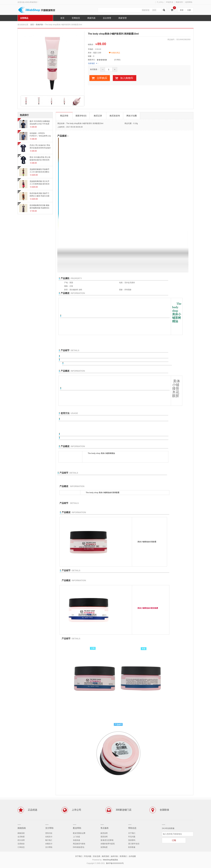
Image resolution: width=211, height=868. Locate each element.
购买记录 (98, 116)
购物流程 (21, 833)
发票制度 (104, 847)
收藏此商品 (114, 53)
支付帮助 (49, 828)
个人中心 (160, 2)
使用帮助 (189, 2)
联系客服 (132, 847)
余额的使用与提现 (108, 844)
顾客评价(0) (81, 116)
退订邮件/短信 (134, 844)
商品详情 (64, 116)
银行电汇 (49, 840)
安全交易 (97, 856)
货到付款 (49, 833)
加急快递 (76, 840)
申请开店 (170, 2)
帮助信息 (132, 828)
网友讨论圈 (132, 116)
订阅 (174, 840)
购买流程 (105, 856)
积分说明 (21, 840)
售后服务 (105, 828)
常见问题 (132, 837)
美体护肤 (39, 25)
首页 (32, 25)
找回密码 (132, 840)
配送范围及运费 (79, 833)
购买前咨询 (115, 116)
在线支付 (49, 837)
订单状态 (21, 847)
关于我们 (132, 833)
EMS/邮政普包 (79, 847)
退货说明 (104, 837)
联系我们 (123, 856)
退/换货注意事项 (107, 840)
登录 (182, 10)
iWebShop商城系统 (110, 860)
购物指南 (22, 828)
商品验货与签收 (79, 844)
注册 (189, 10)
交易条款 (21, 844)
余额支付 (49, 844)
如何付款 (114, 856)
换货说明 (104, 833)
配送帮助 (77, 828)
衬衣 (154, 10)
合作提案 (132, 856)
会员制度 (21, 837)
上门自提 (76, 837)
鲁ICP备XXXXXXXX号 (115, 863)
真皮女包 (146, 10)
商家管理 (179, 2)
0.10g (136, 123)
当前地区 (91, 63)
